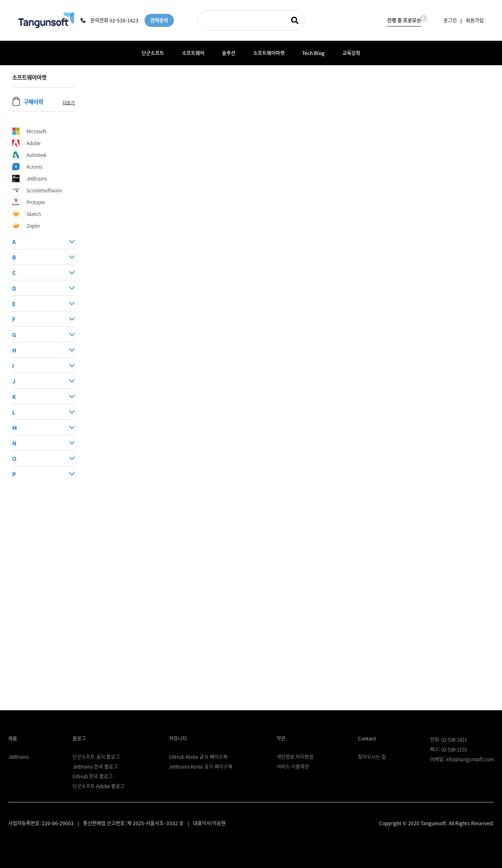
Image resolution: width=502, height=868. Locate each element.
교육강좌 (351, 53)
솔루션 (229, 53)
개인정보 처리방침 (295, 757)
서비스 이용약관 (293, 767)
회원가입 (475, 20)
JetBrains (18, 757)
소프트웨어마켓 (269, 53)
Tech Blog (313, 53)
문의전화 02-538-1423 (110, 20)
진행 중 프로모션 (404, 19)
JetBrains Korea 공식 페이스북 (201, 767)
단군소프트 (153, 53)
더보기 (69, 102)
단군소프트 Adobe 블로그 (99, 786)
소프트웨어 (193, 53)
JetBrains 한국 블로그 (95, 767)
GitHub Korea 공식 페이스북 (198, 757)
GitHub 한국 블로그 (93, 776)
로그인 (450, 20)
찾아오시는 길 (372, 757)
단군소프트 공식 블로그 (96, 757)
